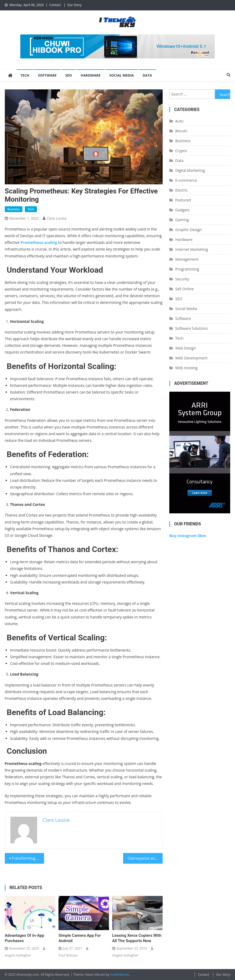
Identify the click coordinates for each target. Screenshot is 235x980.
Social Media (122, 75)
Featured (183, 200)
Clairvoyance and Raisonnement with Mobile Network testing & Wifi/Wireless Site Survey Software (145, 858)
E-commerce (186, 180)
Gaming (182, 220)
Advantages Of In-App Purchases (25, 938)
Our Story (75, 5)
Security (182, 279)
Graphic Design (188, 230)
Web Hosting (186, 368)
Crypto (181, 151)
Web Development (191, 358)
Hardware (91, 75)
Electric (181, 190)
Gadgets (182, 210)
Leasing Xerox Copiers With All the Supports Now (137, 938)
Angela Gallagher (18, 955)
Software (47, 75)
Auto (179, 121)
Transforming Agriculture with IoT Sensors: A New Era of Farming (28, 858)
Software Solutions (191, 328)
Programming (187, 269)
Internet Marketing (191, 249)
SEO (69, 75)
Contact (55, 5)
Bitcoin (181, 131)
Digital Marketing (190, 170)
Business (14, 209)
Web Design (185, 348)
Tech (25, 75)
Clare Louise (57, 218)
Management (187, 259)
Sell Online (184, 289)
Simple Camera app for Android (80, 938)
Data (147, 75)
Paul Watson (68, 955)
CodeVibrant (120, 975)
